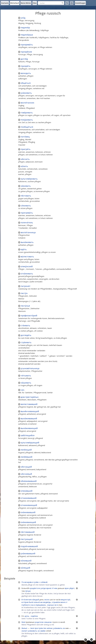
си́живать (26, 206)
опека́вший (27, 491)
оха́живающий (28, 522)
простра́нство (40, 628)
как (41, 602)
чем (56, 588)
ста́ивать (25, 325)
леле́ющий (26, 450)
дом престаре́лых (30, 397)
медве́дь (47, 602)
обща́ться (26, 83)
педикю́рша (27, 35)
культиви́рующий (30, 443)
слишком (48, 622)
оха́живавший (28, 512)
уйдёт (72, 588)
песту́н (24, 293)
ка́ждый (36, 600)
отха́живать (27, 274)
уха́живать (26, 93)
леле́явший (27, 457)
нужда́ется (34, 588)
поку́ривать (27, 120)
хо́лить (24, 166)
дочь (27, 616)
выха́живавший (29, 418)
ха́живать (26, 186)
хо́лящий (25, 568)
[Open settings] (91, 639)
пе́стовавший (28, 532)
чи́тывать (26, 375)
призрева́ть (27, 45)
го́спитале (27, 600)
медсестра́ (66, 600)
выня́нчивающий (30, 411)
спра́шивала (40, 605)
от (66, 602)
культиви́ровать (29, 179)
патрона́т (26, 286)
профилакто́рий (29, 316)
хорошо (51, 605)
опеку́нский (27, 266)
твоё (32, 628)
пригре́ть (26, 149)
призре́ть (26, 66)
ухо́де (43, 588)
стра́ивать (26, 342)
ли (55, 605)
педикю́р (25, 27)
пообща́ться (27, 127)
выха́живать (27, 242)
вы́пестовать (27, 256)
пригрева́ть (27, 213)
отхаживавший (29, 498)
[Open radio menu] (86, 639)
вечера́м (28, 582)
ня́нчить (25, 159)
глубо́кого (26, 605)
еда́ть (24, 249)
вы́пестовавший (29, 404)
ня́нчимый (26, 474)
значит (24, 631)
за (64, 628)
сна (32, 605)
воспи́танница (28, 232)
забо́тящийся (28, 435)
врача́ (49, 588)
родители (39, 622)
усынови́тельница (30, 368)
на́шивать (26, 383)
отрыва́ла (56, 602)
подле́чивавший (29, 546)
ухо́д (23, 18)
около (47, 600)
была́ (31, 602)
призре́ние (26, 52)
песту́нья (25, 306)
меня (63, 602)
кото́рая (25, 602)
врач (67, 588)
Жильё (24, 628)
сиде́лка (34, 616)
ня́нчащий (26, 467)
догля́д (24, 59)
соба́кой (44, 582)
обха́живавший (29, 481)
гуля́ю (36, 582)
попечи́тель (27, 222)
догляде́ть (26, 335)
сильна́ (37, 602)
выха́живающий (29, 428)
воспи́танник (27, 103)
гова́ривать (27, 113)
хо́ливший (26, 561)
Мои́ (23, 622)
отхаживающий (29, 505)
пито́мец (25, 137)
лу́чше (28, 591)
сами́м (43, 631)
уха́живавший (28, 553)
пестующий (27, 539)
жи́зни (50, 628)
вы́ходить (26, 73)
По (23, 582)
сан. (23, 390)
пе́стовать (26, 196)
